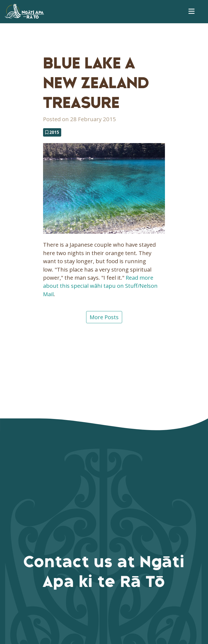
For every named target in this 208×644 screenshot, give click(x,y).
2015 (52, 132)
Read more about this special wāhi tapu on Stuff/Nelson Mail (100, 286)
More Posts (104, 317)
